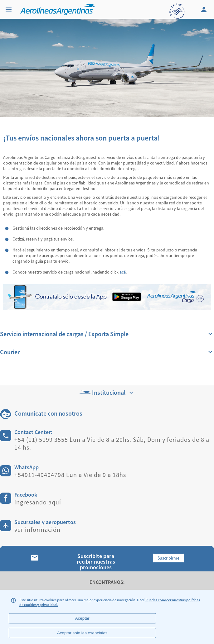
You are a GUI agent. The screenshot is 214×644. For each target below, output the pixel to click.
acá (123, 272)
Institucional (107, 392)
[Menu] (9, 9)
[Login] (205, 9)
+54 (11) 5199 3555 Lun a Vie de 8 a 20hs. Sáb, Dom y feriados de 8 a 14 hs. (112, 443)
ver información (37, 530)
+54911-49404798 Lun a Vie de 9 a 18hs (70, 475)
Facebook (26, 495)
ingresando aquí (38, 502)
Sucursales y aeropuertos (45, 522)
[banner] (107, 68)
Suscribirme (168, 558)
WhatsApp (27, 467)
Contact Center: (33, 432)
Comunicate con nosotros (48, 413)
